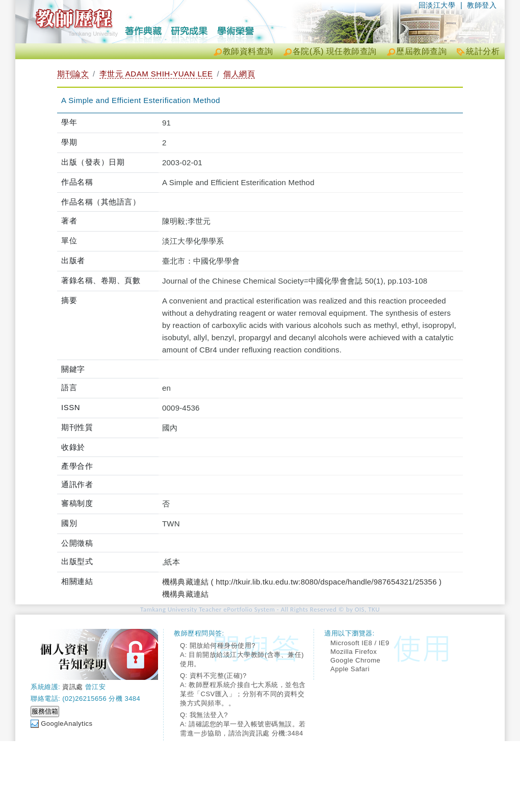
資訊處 (73, 687)
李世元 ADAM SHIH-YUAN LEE (156, 74)
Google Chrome (355, 660)
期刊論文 (73, 74)
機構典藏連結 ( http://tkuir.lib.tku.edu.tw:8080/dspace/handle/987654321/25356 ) (302, 582)
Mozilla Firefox (354, 652)
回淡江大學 (437, 5)
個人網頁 (239, 74)
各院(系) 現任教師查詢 (335, 51)
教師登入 (482, 5)
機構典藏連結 (185, 594)
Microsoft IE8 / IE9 (360, 643)
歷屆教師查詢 (421, 51)
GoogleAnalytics (67, 724)
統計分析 (483, 51)
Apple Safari (350, 669)
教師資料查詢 (248, 51)
